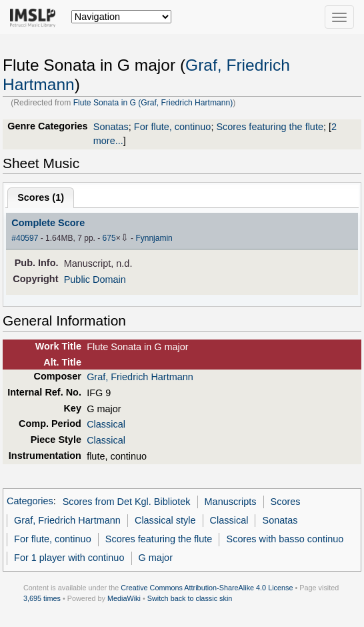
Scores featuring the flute (270, 127)
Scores (286, 502)
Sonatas (111, 127)
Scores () (41, 197)
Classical (106, 424)
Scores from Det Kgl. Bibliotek (127, 502)
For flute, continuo (173, 127)
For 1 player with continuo (69, 558)
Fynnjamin (154, 238)
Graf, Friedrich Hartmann (140, 377)
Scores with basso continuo (285, 539)
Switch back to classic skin (190, 598)
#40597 (25, 238)
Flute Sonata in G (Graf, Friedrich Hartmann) (153, 103)
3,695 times (42, 598)
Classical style (165, 520)
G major (156, 558)
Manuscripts (231, 502)
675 (109, 238)
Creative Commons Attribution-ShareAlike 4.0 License (207, 588)
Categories (30, 502)
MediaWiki (124, 598)
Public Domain (95, 279)
